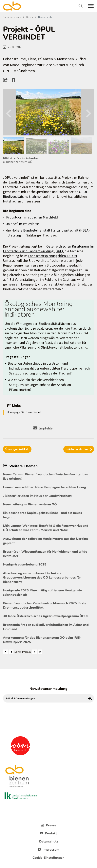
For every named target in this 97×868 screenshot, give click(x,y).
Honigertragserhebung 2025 (25, 564)
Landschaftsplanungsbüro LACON (53, 256)
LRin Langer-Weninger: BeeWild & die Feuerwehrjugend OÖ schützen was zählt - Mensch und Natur (46, 528)
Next (89, 112)
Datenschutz (49, 842)
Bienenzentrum (12, 17)
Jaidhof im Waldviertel (23, 224)
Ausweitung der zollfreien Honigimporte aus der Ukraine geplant (45, 541)
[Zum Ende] (40, 652)
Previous (8, 112)
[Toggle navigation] (81, 6)
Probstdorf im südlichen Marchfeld (32, 217)
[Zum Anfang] (6, 652)
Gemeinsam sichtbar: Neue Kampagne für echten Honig (44, 487)
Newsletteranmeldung (48, 689)
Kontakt (48, 833)
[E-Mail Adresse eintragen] (45, 698)
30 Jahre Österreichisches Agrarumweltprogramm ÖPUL (46, 616)
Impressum (48, 850)
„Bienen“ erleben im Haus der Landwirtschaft (37, 496)
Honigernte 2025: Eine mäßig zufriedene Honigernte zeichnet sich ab (42, 593)
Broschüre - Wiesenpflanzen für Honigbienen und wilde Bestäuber (45, 554)
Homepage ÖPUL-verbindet (24, 412)
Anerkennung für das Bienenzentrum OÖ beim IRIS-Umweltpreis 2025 (42, 640)
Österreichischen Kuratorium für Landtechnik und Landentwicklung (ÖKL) (48, 249)
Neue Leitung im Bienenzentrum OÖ (30, 504)
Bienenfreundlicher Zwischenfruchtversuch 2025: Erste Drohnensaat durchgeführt (45, 605)
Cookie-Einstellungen (48, 858)
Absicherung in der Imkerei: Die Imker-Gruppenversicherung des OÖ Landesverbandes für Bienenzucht (42, 578)
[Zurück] (11, 652)
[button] (6, 80)
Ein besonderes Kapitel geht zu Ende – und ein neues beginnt (42, 515)
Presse (48, 825)
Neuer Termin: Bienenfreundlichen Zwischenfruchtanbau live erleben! (46, 477)
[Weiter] (34, 652)
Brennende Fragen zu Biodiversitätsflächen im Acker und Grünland (46, 627)
